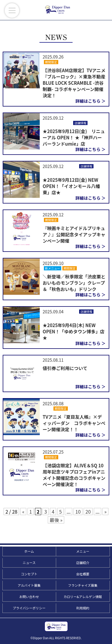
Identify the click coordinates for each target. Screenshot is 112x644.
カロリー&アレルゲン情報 (83, 597)
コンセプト (29, 574)
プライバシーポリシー (29, 608)
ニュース (29, 563)
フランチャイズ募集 (83, 585)
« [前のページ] (23, 511)
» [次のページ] (105, 511)
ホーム (29, 551)
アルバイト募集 (29, 585)
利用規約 (83, 608)
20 (88, 511)
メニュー (83, 551)
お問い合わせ (29, 597)
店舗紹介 (83, 563)
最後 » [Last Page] (56, 520)
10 (78, 511)
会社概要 (83, 574)
